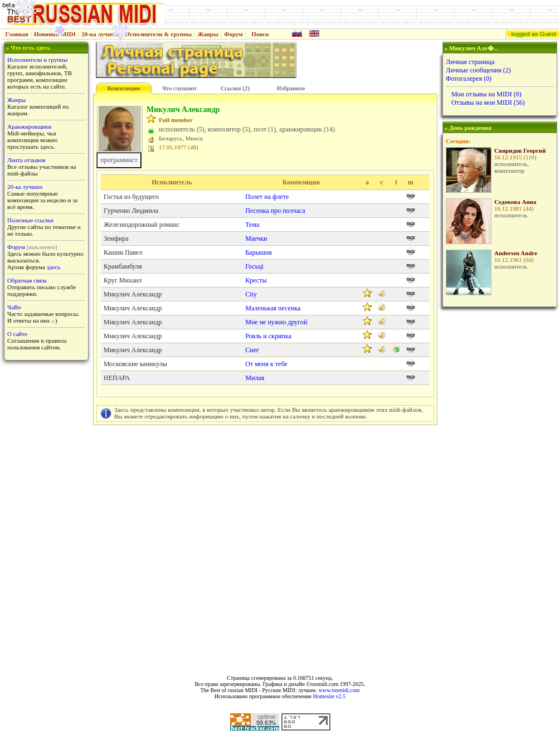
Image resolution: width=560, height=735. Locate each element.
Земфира (116, 238)
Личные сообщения (478, 70)
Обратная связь (27, 280)
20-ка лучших (100, 34)
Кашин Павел (123, 252)
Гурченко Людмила (131, 211)
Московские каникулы (135, 364)
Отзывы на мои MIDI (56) (488, 103)
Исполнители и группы (37, 60)
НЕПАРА (117, 378)
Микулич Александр (133, 294)
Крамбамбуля (123, 266)
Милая (255, 378)
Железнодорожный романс (142, 225)
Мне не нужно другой (276, 322)
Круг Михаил (123, 280)
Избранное (291, 88)
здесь (54, 267)
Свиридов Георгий (520, 150)
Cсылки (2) (235, 88)
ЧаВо (14, 307)
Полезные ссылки (30, 220)
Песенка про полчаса (275, 211)
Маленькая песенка (273, 308)
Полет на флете (267, 197)
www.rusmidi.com (339, 690)
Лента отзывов (26, 160)
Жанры (208, 34)
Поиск (260, 34)
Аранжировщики (29, 126)
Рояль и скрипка (268, 336)
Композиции (124, 88)
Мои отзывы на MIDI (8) (486, 94)
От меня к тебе (266, 364)
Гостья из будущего (131, 197)
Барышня (258, 252)
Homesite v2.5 (329, 696)
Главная (17, 34)
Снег (252, 350)
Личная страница (470, 62)
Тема (252, 225)
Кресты (256, 280)
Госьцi (254, 266)
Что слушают (179, 88)
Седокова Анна (515, 202)
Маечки (256, 238)
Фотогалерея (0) (469, 79)
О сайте (17, 334)
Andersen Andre (516, 253)
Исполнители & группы (159, 34)
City (251, 294)
